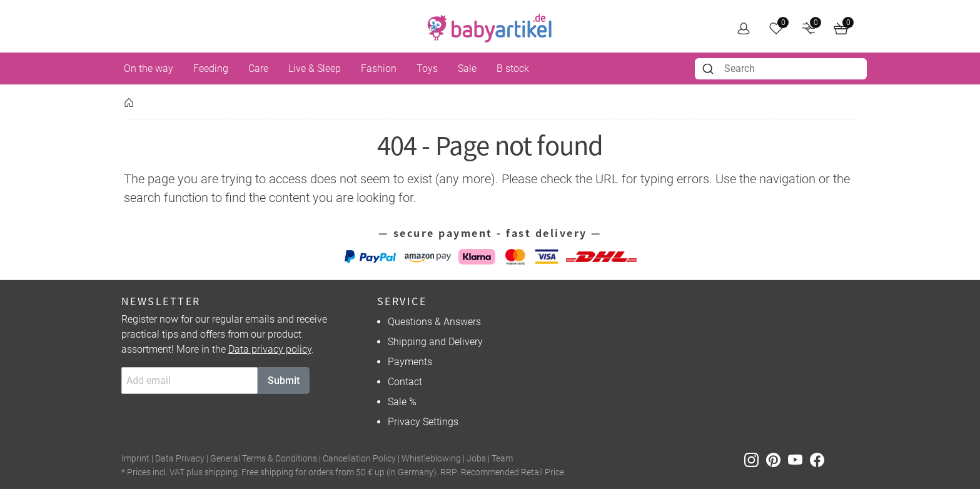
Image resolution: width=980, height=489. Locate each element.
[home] (490, 28)
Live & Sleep (315, 68)
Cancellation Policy (359, 459)
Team (502, 459)
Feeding (211, 68)
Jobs (476, 459)
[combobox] (781, 69)
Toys (427, 68)
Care (258, 68)
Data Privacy (180, 459)
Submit (284, 381)
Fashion (379, 68)
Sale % (402, 402)
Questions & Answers (434, 322)
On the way (149, 68)
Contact (405, 382)
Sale (467, 68)
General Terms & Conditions (264, 459)
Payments (410, 362)
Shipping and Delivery (435, 342)
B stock (513, 68)
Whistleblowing (431, 459)
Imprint (135, 459)
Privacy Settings (423, 422)
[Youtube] (799, 459)
